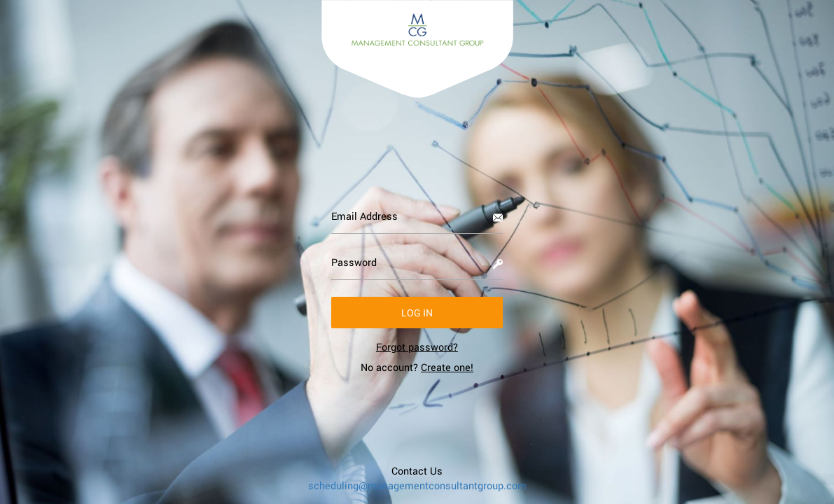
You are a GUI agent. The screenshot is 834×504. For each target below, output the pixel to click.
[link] (417, 347)
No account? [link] (417, 367)
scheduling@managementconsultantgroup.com (417, 485)
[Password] (417, 262)
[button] (417, 313)
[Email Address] (417, 216)
